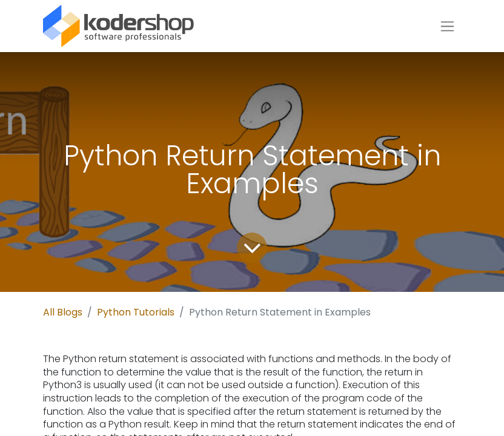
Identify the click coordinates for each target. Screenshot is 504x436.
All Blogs (63, 312)
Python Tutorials (136, 312)
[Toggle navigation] (447, 26)
